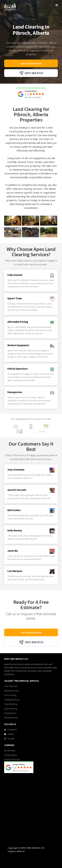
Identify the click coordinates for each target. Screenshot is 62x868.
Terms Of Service (12, 760)
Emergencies (10, 713)
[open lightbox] (13, 221)
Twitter (11, 734)
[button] (57, 5)
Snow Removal (11, 718)
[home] (9, 6)
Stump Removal (11, 691)
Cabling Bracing (11, 700)
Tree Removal (11, 686)
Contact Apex (10, 755)
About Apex (10, 751)
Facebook (12, 730)
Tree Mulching (11, 704)
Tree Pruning (10, 695)
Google (11, 739)
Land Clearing (11, 709)
